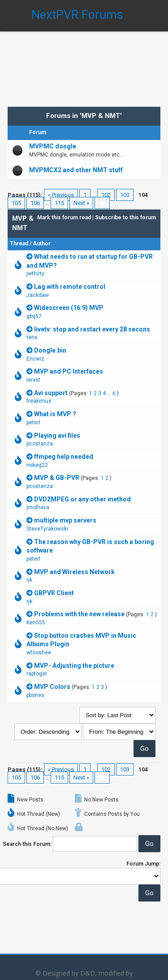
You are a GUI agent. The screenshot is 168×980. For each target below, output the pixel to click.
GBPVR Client (54, 593)
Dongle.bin (50, 350)
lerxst (33, 380)
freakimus (39, 401)
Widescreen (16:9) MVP (69, 308)
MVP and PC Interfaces (69, 371)
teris (32, 337)
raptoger (37, 674)
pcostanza (40, 444)
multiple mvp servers (65, 520)
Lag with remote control (70, 287)
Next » (81, 203)
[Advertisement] (84, 63)
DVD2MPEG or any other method (82, 499)
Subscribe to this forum (125, 218)
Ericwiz (35, 359)
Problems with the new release (79, 614)
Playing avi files (57, 436)
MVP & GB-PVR (57, 478)
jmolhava (38, 507)
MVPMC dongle (53, 146)
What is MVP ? (55, 414)
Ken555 (36, 623)
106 (35, 203)
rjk (29, 580)
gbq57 (34, 316)
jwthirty (35, 274)
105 (16, 203)
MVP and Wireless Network (74, 572)
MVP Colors (52, 687)
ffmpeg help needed (64, 457)
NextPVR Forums (77, 15)
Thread (19, 244)
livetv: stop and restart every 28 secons (92, 329)
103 (125, 195)
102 (106, 195)
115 (59, 203)
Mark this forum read (64, 218)
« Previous (61, 195)
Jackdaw (38, 295)
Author (42, 244)
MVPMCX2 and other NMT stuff (76, 170)
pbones (35, 695)
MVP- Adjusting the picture (74, 666)
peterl (33, 422)
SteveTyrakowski (47, 529)
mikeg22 (37, 465)
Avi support (51, 393)
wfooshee (39, 653)
